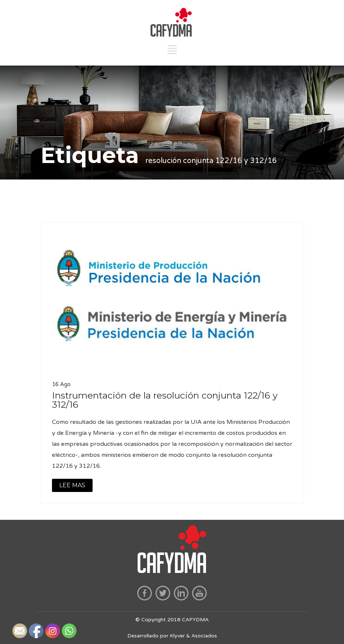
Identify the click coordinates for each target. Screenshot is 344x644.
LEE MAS (72, 485)
